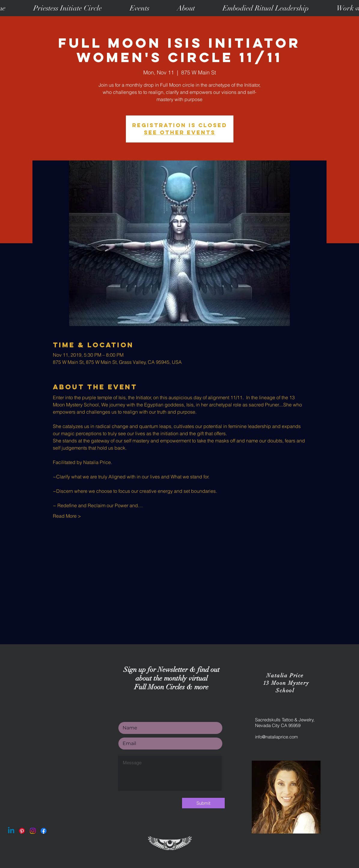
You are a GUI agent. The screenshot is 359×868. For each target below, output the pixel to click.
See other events (180, 132)
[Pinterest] (22, 831)
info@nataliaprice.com (277, 737)
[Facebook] (44, 831)
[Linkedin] (11, 831)
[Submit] (203, 803)
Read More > (67, 516)
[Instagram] (33, 831)
